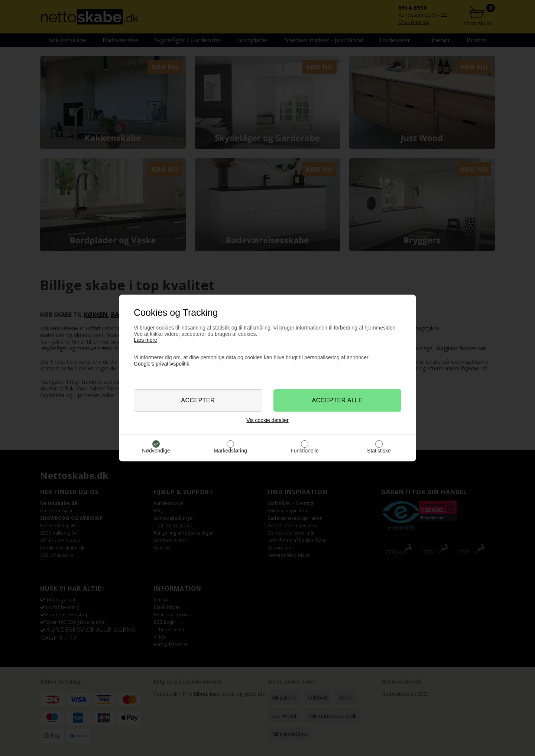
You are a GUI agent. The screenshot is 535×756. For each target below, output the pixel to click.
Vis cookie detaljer (267, 420)
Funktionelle (305, 451)
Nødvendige (156, 451)
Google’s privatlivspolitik (161, 364)
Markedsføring (230, 451)
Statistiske (379, 451)
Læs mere (145, 340)
